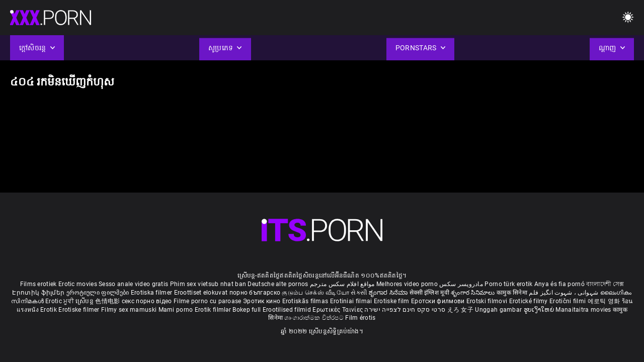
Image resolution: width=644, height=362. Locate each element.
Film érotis (360, 318)
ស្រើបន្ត (85, 301)
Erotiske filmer (80, 310)
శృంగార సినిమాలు (474, 293)
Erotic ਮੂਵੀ (60, 301)
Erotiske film (392, 301)
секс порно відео (147, 301)
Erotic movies (78, 284)
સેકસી (359, 293)
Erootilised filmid (288, 310)
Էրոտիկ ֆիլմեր (39, 293)
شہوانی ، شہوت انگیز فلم (564, 293)
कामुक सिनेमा (513, 293)
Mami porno (176, 310)
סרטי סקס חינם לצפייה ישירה (405, 310)
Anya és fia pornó (559, 284)
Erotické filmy (530, 301)
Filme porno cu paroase (208, 301)
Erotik (49, 310)
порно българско (255, 293)
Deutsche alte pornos (278, 284)
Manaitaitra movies (584, 310)
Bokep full (247, 310)
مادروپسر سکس (461, 284)
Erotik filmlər (214, 310)
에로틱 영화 (605, 301)
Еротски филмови (439, 301)
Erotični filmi (569, 301)
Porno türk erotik (508, 284)
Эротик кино (263, 301)
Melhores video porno (407, 284)
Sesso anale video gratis (133, 284)
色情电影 (108, 301)
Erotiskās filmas (306, 301)
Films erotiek (38, 284)
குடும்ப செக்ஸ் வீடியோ (315, 293)
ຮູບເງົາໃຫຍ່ (540, 310)
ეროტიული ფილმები (99, 293)
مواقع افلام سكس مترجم (342, 284)
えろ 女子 (461, 310)
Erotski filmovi (488, 301)
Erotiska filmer (152, 293)
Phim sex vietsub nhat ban (208, 284)
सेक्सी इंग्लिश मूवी (429, 293)
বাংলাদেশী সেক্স (605, 284)
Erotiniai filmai (352, 301)
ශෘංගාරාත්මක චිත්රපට (315, 318)
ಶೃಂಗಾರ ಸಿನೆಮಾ (389, 293)
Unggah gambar (499, 310)
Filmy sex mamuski (129, 310)
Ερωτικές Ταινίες (338, 310)
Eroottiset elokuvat (202, 293)
